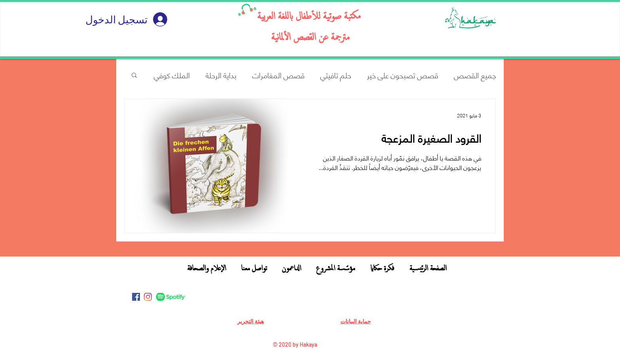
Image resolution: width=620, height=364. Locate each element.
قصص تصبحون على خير (403, 75)
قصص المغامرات (278, 75)
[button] (134, 76)
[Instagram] (148, 297)
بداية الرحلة (221, 75)
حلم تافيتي (336, 75)
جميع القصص (475, 75)
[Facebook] (136, 297)
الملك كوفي (172, 75)
